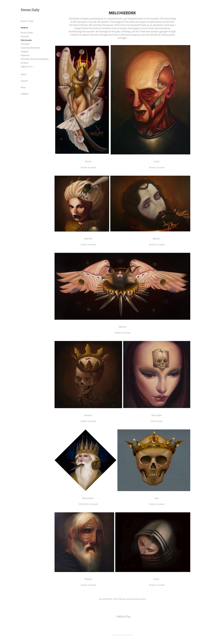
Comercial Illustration (30, 48)
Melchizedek (26, 40)
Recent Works (27, 33)
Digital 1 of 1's (27, 67)
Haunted (25, 36)
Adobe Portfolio (127, 635)
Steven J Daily (27, 21)
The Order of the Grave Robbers (35, 59)
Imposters (25, 55)
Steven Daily (30, 10)
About (23, 74)
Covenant (25, 44)
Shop (23, 87)
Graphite (25, 52)
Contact (24, 81)
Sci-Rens (24, 63)
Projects (24, 28)
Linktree (25, 94)
